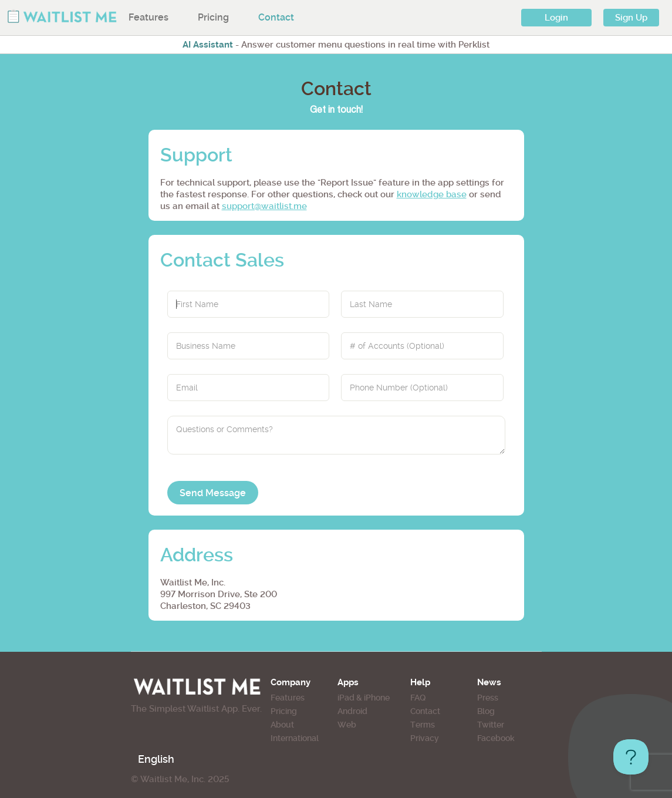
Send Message (213, 493)
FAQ (418, 698)
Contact (276, 17)
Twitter (491, 725)
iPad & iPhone (364, 698)
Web (347, 725)
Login (556, 18)
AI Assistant (208, 45)
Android (352, 711)
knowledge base (432, 194)
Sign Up (631, 18)
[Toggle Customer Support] (631, 757)
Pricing (213, 17)
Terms (423, 725)
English (156, 759)
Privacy (425, 738)
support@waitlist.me (264, 206)
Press (488, 698)
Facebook (496, 738)
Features (148, 17)
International (295, 738)
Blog (486, 711)
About (282, 725)
